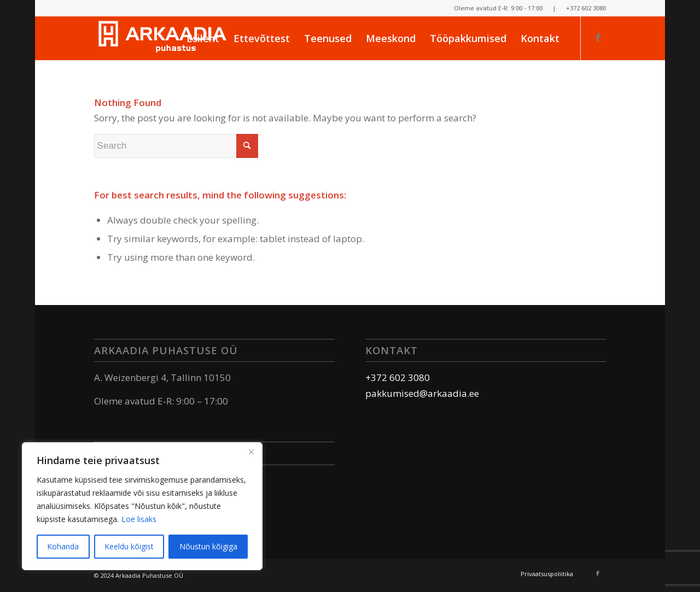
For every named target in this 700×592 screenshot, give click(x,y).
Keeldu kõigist (129, 546)
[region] (142, 506)
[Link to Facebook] (598, 38)
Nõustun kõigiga (208, 546)
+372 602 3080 (586, 8)
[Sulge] (251, 452)
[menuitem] (203, 38)
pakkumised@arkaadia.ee (422, 393)
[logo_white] (162, 38)
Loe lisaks (139, 519)
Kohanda (63, 546)
